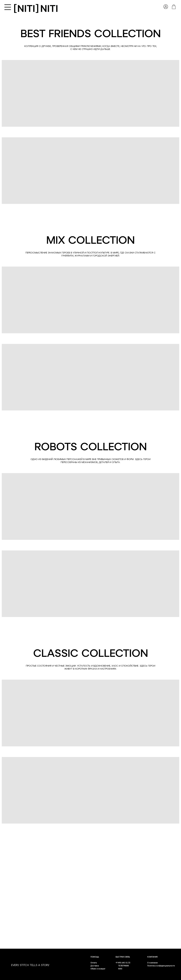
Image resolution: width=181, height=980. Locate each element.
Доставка (95, 966)
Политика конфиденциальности (161, 966)
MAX (120, 969)
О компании (152, 963)
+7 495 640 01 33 (123, 963)
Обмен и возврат (98, 969)
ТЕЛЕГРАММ (124, 966)
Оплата (94, 963)
